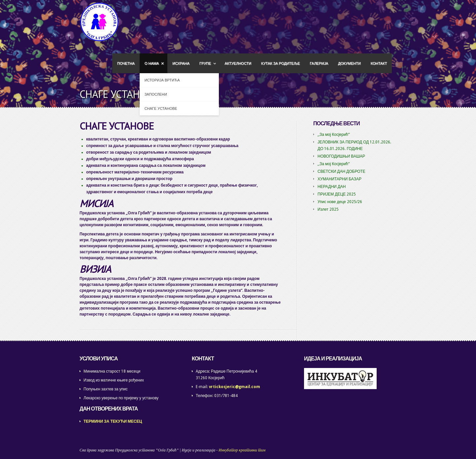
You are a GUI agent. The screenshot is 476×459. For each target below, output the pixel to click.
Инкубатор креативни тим (242, 450)
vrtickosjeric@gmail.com (235, 387)
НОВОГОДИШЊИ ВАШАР (341, 156)
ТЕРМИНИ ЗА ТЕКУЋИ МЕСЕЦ (113, 421)
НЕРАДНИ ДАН (332, 187)
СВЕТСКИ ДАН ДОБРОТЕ (341, 171)
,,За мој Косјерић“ (334, 135)
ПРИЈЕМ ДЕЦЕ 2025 (337, 194)
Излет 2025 (328, 209)
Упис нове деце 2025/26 (340, 202)
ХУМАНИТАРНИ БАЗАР (340, 179)
